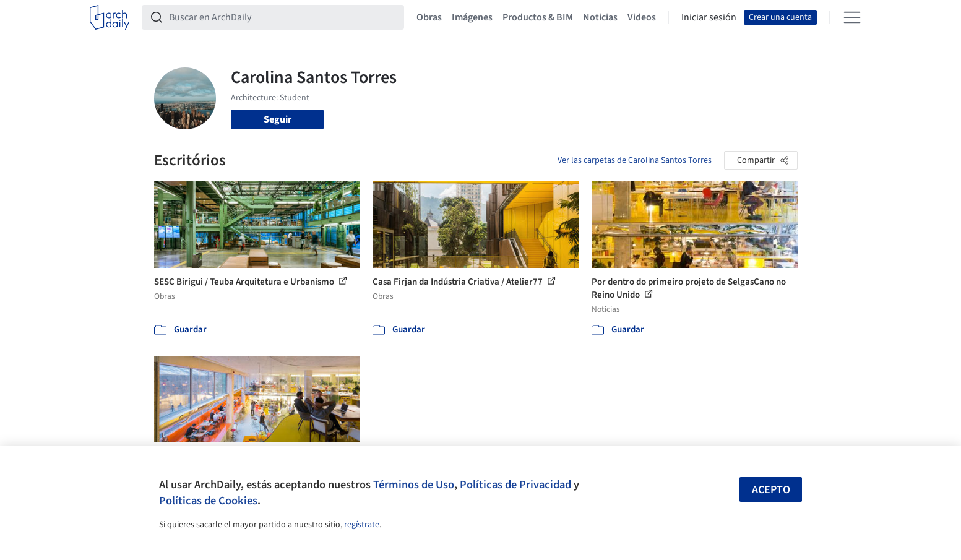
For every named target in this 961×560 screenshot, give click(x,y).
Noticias (600, 17)
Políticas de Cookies (208, 501)
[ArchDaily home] (110, 17)
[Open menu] (852, 17)
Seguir (278, 119)
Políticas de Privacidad (515, 485)
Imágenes (472, 17)
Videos (642, 17)
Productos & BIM (538, 17)
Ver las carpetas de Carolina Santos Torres (635, 160)
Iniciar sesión (709, 17)
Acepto (771, 490)
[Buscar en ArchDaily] (283, 17)
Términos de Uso (414, 485)
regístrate (362, 525)
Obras (429, 17)
